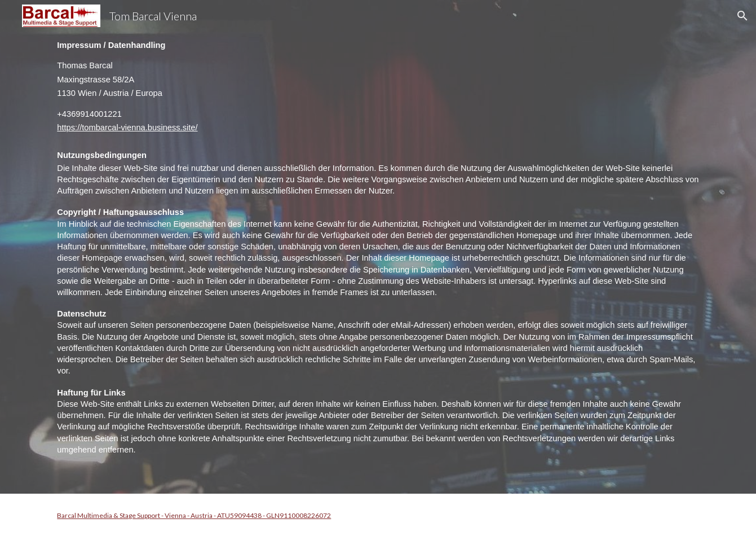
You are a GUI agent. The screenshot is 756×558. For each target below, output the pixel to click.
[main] (378, 247)
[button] (742, 16)
